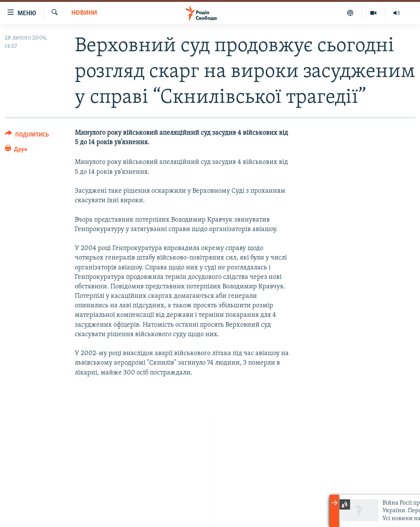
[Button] (27, 136)
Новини (84, 13)
